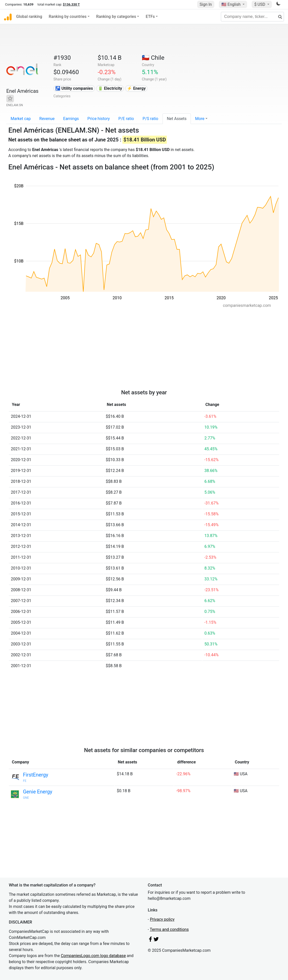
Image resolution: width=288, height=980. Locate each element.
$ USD (260, 4)
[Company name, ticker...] (252, 17)
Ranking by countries (68, 17)
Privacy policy (162, 919)
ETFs (150, 17)
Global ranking (29, 17)
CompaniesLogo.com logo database (93, 956)
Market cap (21, 119)
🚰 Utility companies (74, 88)
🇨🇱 (153, 58)
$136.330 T (71, 4)
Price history (99, 119)
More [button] (200, 119)
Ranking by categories (116, 17)
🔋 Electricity (110, 88)
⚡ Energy (136, 88)
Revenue (47, 119)
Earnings (71, 119)
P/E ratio (126, 119)
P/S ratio (150, 119)
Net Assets (177, 119)
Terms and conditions (169, 929)
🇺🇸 (231, 4)
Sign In (206, 4)
